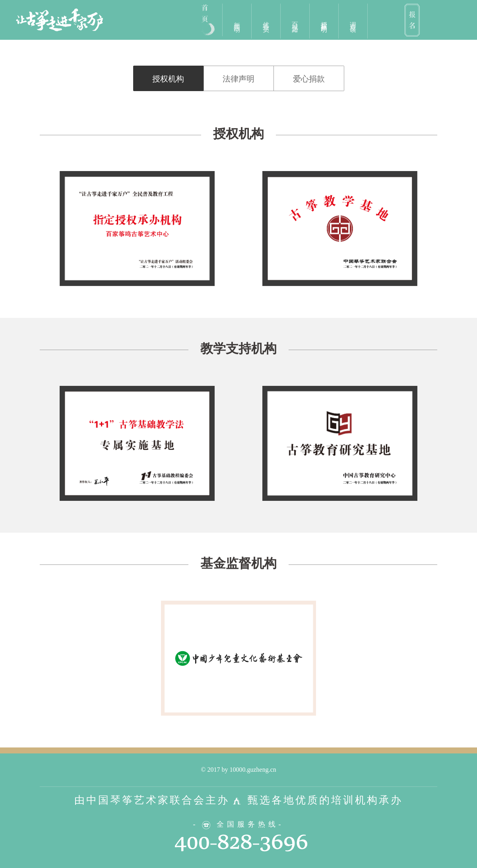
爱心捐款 (309, 79)
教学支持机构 (238, 348)
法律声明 (238, 79)
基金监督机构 (238, 563)
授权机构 (168, 79)
